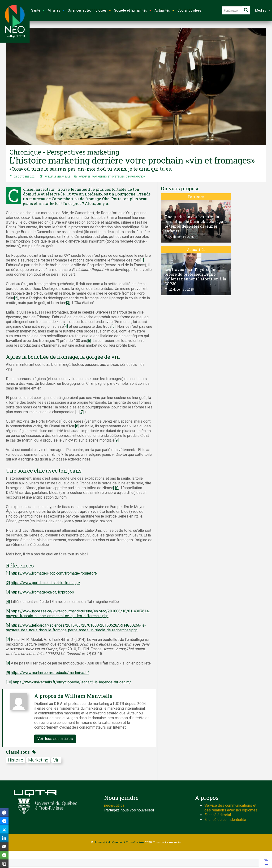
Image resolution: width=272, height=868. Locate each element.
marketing (38, 760)
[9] (117, 440)
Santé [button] (38, 11)
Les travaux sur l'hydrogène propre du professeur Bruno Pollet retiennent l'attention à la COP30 (195, 277)
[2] (16, 298)
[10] (116, 488)
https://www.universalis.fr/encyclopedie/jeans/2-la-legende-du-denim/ (72, 682)
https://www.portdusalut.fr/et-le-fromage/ (46, 583)
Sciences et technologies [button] (89, 11)
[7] (82, 412)
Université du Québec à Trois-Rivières (119, 842)
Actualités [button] (164, 11)
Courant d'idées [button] (189, 11)
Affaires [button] (56, 11)
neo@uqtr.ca (114, 805)
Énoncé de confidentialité (225, 820)
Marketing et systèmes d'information (119, 177)
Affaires (85, 177)
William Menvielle (58, 177)
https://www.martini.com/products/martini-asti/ (50, 673)
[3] (68, 303)
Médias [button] (263, 11)
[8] (77, 426)
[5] (114, 326)
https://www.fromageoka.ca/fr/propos (42, 592)
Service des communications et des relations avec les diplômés (231, 808)
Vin (56, 760)
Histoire (15, 760)
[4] (66, 326)
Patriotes (196, 197)
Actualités (196, 249)
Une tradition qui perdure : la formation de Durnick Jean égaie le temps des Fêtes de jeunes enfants (196, 224)
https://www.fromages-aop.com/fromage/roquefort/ (54, 573)
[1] (142, 260)
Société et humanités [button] (133, 11)
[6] (89, 341)
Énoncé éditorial (218, 815)
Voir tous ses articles (55, 739)
